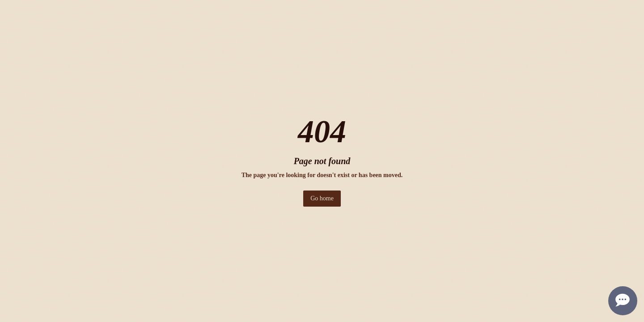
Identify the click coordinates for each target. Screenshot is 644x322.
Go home (322, 198)
